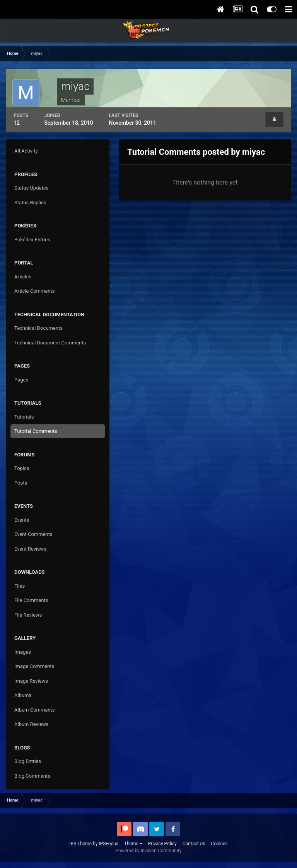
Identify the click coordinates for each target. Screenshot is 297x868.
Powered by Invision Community (149, 851)
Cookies (219, 844)
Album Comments (34, 710)
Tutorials (24, 417)
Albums (23, 695)
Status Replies (30, 203)
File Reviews (28, 615)
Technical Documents (38, 328)
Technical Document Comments (50, 343)
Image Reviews (31, 681)
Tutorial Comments (36, 431)
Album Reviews (31, 724)
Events (22, 520)
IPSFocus (108, 844)
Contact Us (194, 844)
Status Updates (31, 188)
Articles (23, 277)
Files (20, 586)
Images (23, 652)
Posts (21, 483)
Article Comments (34, 291)
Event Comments (33, 534)
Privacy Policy (162, 844)
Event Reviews (30, 549)
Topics (22, 468)
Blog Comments (32, 776)
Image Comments (34, 666)
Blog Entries (28, 761)
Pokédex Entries (32, 240)
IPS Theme (80, 844)
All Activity (26, 151)
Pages (21, 380)
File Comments (31, 600)
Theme (133, 844)
